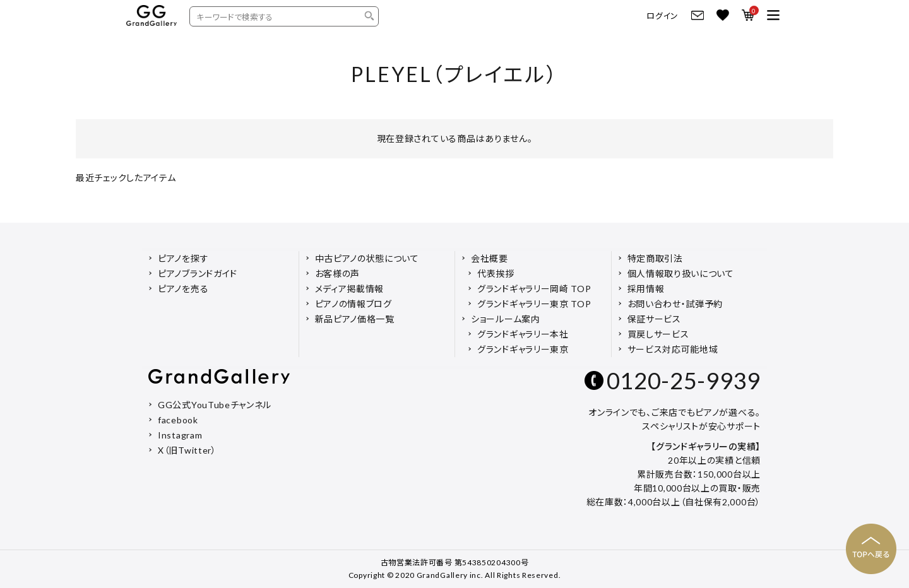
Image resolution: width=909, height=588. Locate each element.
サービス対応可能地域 (673, 349)
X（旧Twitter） (187, 450)
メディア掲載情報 (350, 289)
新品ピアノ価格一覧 (355, 319)
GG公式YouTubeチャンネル (215, 405)
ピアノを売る (183, 289)
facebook (178, 420)
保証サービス (654, 319)
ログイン (662, 16)
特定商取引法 (655, 258)
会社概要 (490, 258)
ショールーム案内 (506, 319)
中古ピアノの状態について (367, 258)
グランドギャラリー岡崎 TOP (534, 289)
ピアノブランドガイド (198, 273)
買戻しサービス (658, 334)
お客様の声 (338, 273)
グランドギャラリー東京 (523, 349)
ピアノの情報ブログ (353, 304)
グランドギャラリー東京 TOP (534, 304)
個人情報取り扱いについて (681, 273)
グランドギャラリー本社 (523, 334)
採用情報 (646, 289)
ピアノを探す (183, 258)
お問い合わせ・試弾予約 (675, 304)
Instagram (180, 435)
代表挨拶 (496, 273)
